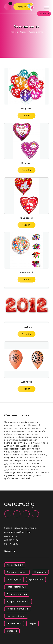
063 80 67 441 (11, 537)
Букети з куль (36, 580)
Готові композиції (16, 587)
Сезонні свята (14, 623)
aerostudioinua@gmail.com (18, 532)
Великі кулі (40, 572)
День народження (17, 594)
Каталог (22, 7)
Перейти (26, 116)
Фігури (33, 623)
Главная (14, 32)
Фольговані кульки (17, 572)
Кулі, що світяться (16, 616)
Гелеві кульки (14, 580)
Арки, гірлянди (15, 565)
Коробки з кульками (18, 609)
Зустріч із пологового (18, 601)
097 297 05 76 (11, 540)
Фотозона (12, 631)
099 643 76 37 (11, 544)
